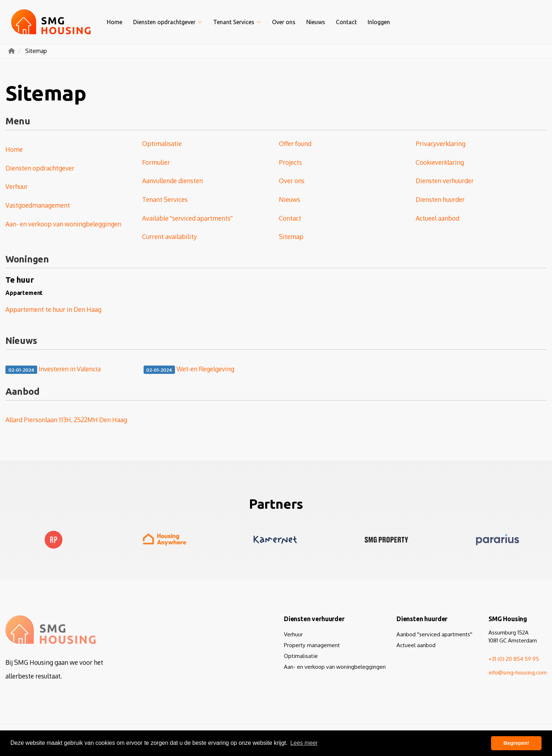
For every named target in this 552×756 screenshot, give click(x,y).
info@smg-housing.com (518, 672)
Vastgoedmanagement (38, 205)
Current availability (170, 236)
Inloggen (379, 22)
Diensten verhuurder (445, 181)
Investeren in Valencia (53, 369)
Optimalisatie (162, 143)
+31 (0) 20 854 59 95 (514, 659)
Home (115, 22)
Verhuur (17, 186)
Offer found (295, 143)
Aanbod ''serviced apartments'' (434, 634)
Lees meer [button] (304, 743)
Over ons (284, 22)
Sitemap (291, 236)
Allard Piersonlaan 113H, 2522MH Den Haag (66, 420)
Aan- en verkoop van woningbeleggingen (63, 224)
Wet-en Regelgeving (189, 369)
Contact (346, 22)
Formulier (156, 162)
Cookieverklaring (440, 162)
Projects (290, 162)
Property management (312, 645)
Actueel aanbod (437, 218)
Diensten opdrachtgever (168, 22)
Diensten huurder (440, 199)
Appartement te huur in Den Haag (53, 309)
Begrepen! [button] (516, 743)
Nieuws (316, 22)
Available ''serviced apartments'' (187, 218)
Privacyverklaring (441, 143)
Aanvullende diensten (172, 181)
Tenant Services (237, 22)
